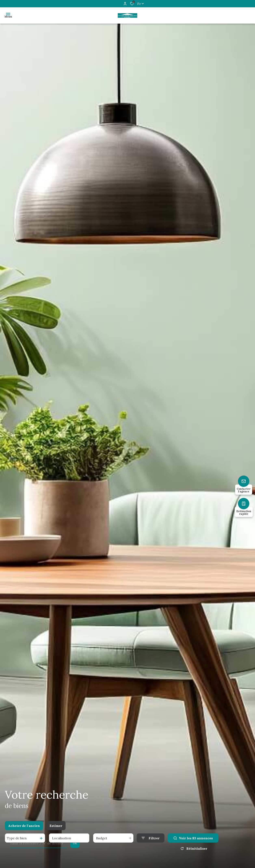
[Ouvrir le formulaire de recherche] (151, 838)
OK (75, 843)
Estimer (56, 826)
